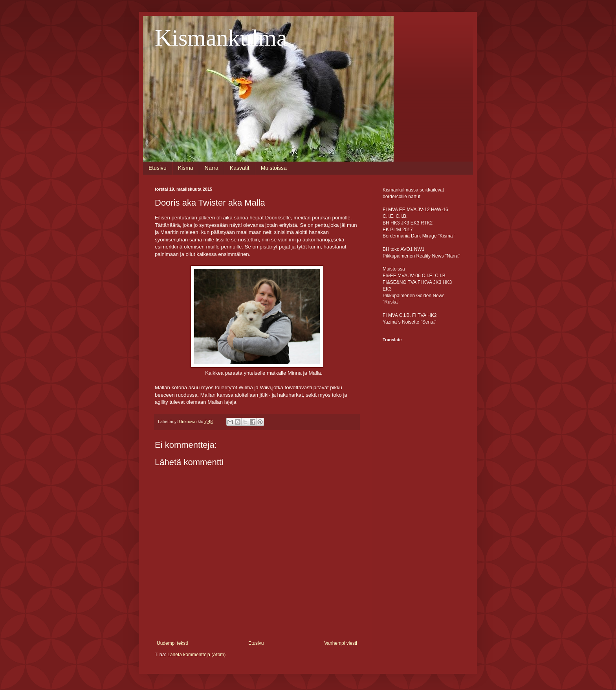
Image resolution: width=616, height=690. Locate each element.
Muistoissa (274, 168)
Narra (212, 168)
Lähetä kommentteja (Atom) (196, 655)
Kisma (186, 168)
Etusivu (158, 168)
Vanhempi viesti (341, 643)
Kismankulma (221, 38)
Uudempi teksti (172, 643)
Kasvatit (240, 168)
